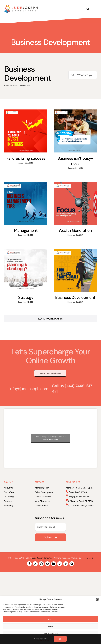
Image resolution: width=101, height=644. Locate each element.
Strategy (26, 297)
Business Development (75, 297)
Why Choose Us (42, 501)
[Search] (73, 75)
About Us (8, 488)
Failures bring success (26, 158)
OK (60, 639)
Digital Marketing (43, 497)
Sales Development (44, 492)
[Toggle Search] (88, 9)
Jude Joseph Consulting (42, 558)
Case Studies (41, 506)
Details (46, 639)
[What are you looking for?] (83, 75)
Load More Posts (50, 319)
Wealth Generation (75, 230)
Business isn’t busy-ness (75, 161)
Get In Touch (10, 492)
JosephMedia (87, 558)
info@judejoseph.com (28, 389)
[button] (97, 599)
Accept (50, 619)
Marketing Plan (42, 488)
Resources (9, 497)
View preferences (50, 634)
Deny (50, 626)
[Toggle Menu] (95, 9)
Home (7, 85)
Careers (8, 501)
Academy (9, 506)
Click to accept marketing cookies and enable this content (51, 438)
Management (26, 230)
